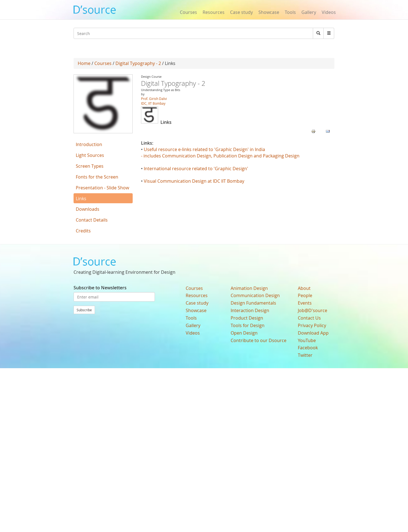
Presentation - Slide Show (102, 188)
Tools (290, 12)
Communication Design (255, 295)
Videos (329, 12)
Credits (83, 231)
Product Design (247, 318)
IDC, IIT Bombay (153, 103)
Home (84, 63)
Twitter (305, 355)
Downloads (88, 209)
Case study (241, 12)
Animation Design (249, 288)
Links (81, 199)
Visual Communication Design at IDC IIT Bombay (195, 181)
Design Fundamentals (253, 303)
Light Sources (90, 155)
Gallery (309, 12)
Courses (188, 12)
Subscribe (84, 310)
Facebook (308, 348)
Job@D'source (313, 310)
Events (305, 303)
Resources (214, 12)
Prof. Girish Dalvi (154, 99)
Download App (313, 333)
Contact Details (92, 220)
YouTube (307, 340)
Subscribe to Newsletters (100, 288)
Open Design (244, 333)
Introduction (89, 144)
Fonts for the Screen (97, 177)
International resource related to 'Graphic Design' (196, 169)
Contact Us (309, 318)
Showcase (269, 12)
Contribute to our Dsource (259, 340)
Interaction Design (250, 310)
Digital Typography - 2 (138, 63)
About (304, 288)
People (305, 295)
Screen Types (90, 166)
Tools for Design (248, 325)
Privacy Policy (312, 325)
